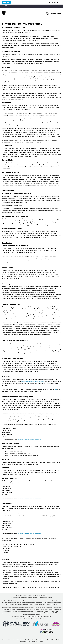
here (56, 389)
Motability (31, 640)
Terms (59, 640)
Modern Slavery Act (25, 641)
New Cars (5, 640)
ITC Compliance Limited (40, 601)
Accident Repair (51, 640)
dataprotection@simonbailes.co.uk (33, 382)
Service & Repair (22, 640)
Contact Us (6, 3)
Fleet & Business (40, 640)
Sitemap (35, 641)
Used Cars (12, 640)
